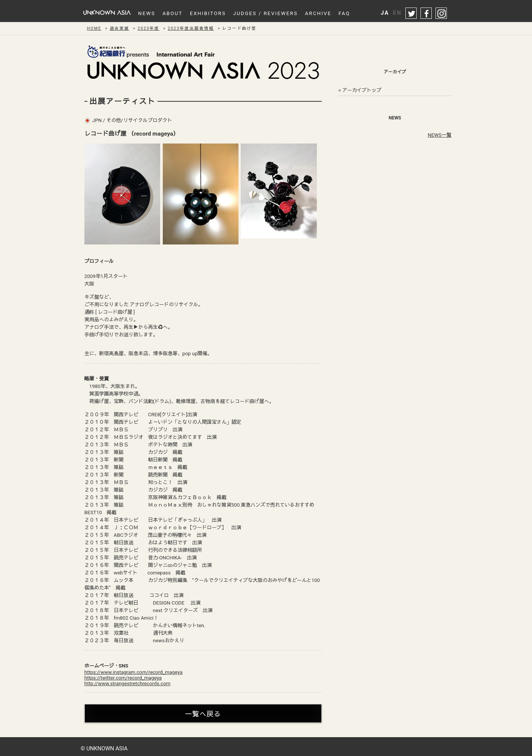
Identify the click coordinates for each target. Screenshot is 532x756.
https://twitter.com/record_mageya (123, 678)
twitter (411, 14)
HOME (94, 28)
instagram (442, 14)
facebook (427, 14)
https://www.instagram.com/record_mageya (134, 672)
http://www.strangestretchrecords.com (128, 683)
